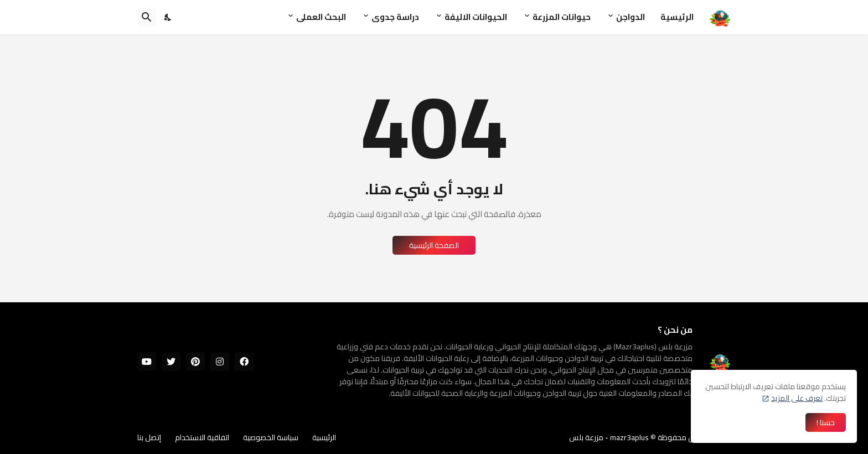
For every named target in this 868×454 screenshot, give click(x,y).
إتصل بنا (149, 437)
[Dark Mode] (168, 17)
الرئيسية (677, 17)
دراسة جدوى (395, 17)
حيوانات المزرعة (562, 17)
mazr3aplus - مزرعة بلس (609, 437)
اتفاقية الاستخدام (202, 437)
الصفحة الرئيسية (434, 245)
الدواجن (631, 17)
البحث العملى (321, 17)
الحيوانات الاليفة (476, 17)
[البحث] (147, 17)
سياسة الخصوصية (271, 437)
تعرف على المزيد (797, 398)
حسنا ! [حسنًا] (826, 422)
